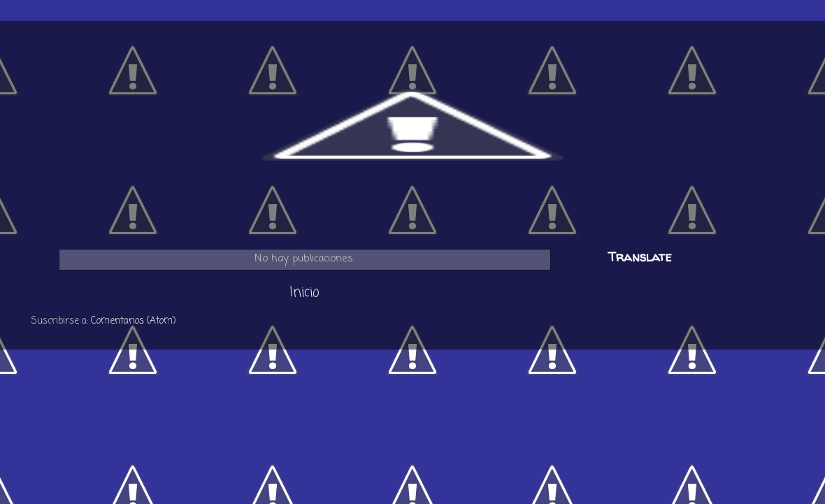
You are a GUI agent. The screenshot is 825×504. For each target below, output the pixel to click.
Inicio (304, 293)
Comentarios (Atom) (133, 321)
